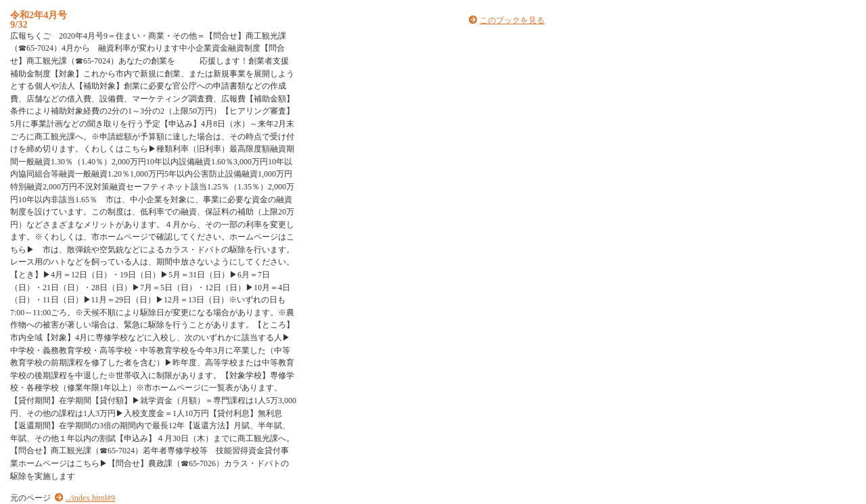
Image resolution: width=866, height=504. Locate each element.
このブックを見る (512, 20)
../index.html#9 (90, 498)
